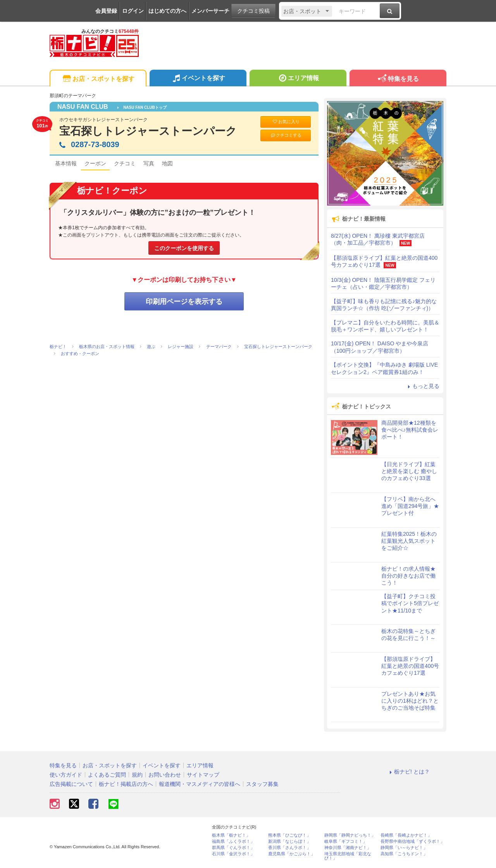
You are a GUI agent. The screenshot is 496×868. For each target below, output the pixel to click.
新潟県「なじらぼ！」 (289, 841)
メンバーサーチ (210, 11)
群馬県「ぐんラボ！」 (233, 848)
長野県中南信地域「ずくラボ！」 (412, 841)
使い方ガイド (66, 775)
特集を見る (398, 79)
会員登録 (106, 11)
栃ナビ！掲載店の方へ (126, 784)
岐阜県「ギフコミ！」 (346, 841)
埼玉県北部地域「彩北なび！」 (348, 856)
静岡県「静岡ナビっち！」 (350, 835)
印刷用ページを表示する (184, 302)
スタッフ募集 (262, 784)
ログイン (133, 11)
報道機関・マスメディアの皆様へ (200, 784)
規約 (137, 775)
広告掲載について (71, 784)
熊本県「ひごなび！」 (289, 835)
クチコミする (286, 135)
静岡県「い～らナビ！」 (404, 848)
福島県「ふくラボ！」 (233, 841)
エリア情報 (298, 79)
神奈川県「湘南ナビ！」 (348, 848)
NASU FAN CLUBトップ (142, 107)
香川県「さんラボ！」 (289, 848)
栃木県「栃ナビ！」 (231, 835)
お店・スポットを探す (98, 79)
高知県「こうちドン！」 (404, 854)
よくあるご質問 (107, 775)
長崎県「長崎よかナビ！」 (406, 835)
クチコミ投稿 (253, 11)
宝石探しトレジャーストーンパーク (148, 131)
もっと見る (422, 386)
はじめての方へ (167, 11)
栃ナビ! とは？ (408, 772)
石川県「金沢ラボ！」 (233, 854)
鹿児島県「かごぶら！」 (292, 854)
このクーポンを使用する (184, 248)
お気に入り (286, 122)
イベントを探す (198, 79)
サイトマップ (203, 775)
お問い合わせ (165, 775)
